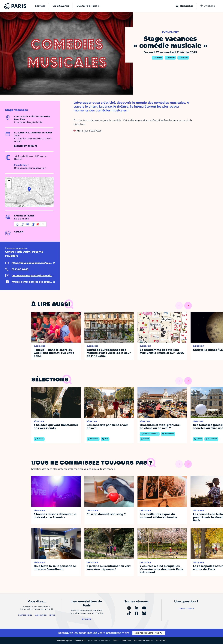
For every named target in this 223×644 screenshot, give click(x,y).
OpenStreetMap (43, 206)
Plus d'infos (20, 165)
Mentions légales (64, 641)
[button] (29, 189)
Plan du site (161, 641)
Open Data (126, 641)
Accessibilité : (92, 641)
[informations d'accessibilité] (30, 224)
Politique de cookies (143, 641)
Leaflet (29, 206)
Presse (116, 641)
